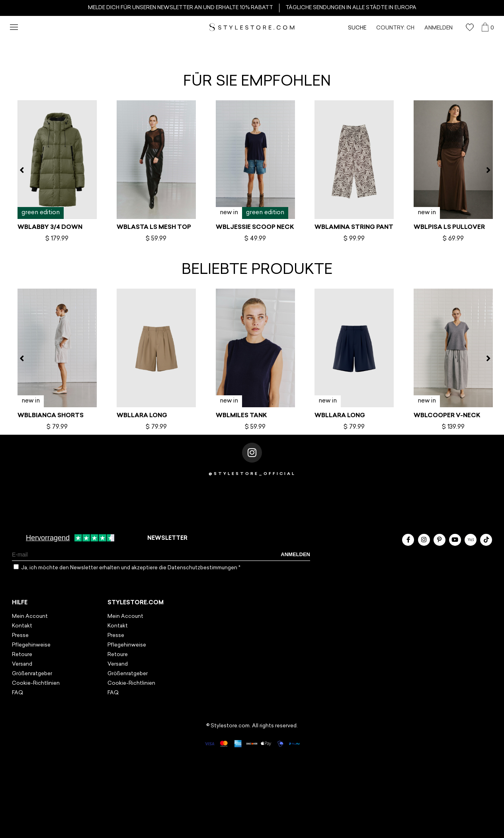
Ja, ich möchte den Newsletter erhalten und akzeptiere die (131, 568)
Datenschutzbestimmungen (203, 568)
